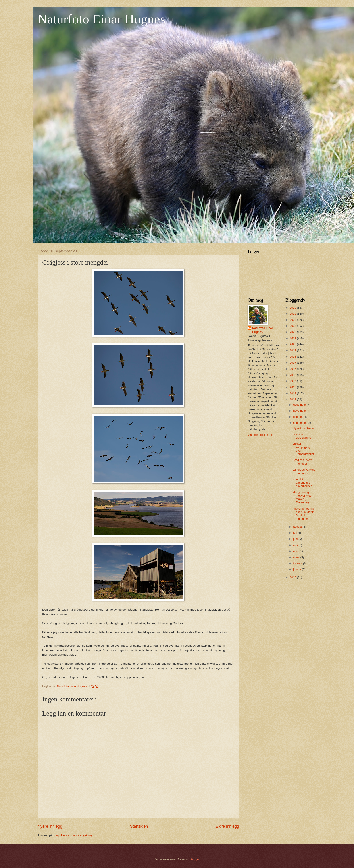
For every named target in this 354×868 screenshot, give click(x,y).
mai (296, 545)
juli (295, 533)
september (300, 423)
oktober (298, 417)
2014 (293, 381)
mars (297, 557)
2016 (293, 369)
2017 (293, 363)
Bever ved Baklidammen (303, 436)
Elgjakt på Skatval (304, 428)
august (298, 527)
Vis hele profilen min (261, 435)
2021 (293, 338)
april (296, 551)
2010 (293, 577)
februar (298, 563)
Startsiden (139, 826)
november (300, 411)
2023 (293, 326)
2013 (293, 387)
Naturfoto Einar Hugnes (101, 19)
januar (297, 569)
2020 (293, 344)
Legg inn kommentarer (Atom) (73, 835)
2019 (293, 350)
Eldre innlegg (227, 826)
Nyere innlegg (50, 826)
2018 (293, 357)
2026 (293, 308)
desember (300, 405)
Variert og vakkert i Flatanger (304, 471)
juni (296, 539)
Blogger (195, 859)
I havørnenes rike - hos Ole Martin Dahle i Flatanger (304, 514)
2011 (293, 399)
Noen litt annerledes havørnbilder (302, 483)
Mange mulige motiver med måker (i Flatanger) (302, 497)
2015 (293, 375)
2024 (293, 320)
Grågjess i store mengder (302, 462)
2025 (293, 314)
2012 (293, 393)
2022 (293, 332)
